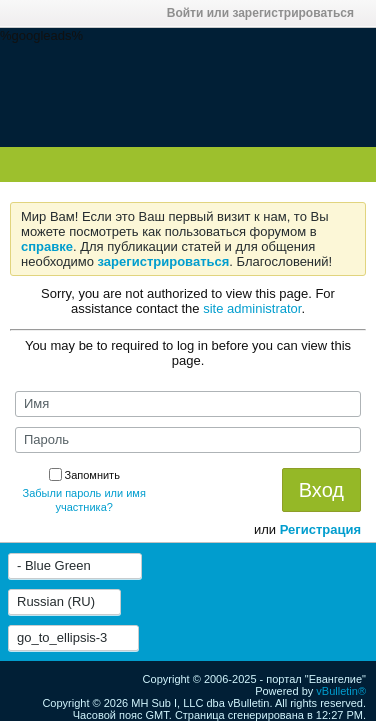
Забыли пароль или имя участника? (84, 500)
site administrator (252, 308)
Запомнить (84, 475)
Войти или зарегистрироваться (266, 13)
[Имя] (188, 404)
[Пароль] (188, 440)
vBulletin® (341, 691)
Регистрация (320, 529)
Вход (321, 490)
